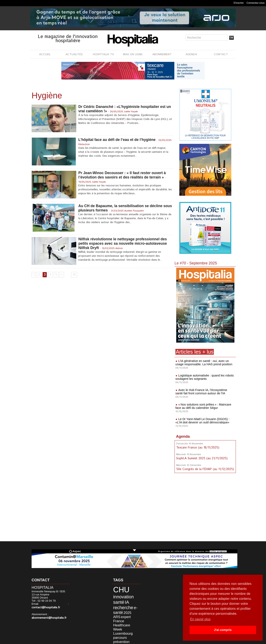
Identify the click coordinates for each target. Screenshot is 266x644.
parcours (118, 621)
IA (124, 599)
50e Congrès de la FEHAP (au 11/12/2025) (204, 469)
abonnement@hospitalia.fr (48, 614)
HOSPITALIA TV (103, 54)
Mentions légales (109, 640)
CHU (119, 589)
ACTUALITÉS (74, 54)
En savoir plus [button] (201, 619)
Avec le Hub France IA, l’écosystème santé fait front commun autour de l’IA (204, 392)
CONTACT (221, 54)
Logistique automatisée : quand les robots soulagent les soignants (204, 377)
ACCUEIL (45, 54)
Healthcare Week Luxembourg (123, 616)
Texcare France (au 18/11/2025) (197, 447)
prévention (131, 621)
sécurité (129, 624)
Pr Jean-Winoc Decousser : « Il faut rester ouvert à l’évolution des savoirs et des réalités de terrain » (123, 175)
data (123, 627)
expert (116, 611)
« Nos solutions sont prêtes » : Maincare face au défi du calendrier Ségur (203, 406)
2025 (124, 607)
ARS (131, 607)
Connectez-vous (256, 3)
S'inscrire (238, 3)
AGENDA (191, 54)
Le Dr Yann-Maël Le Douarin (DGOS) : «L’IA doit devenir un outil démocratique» (202, 421)
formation (131, 627)
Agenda (183, 436)
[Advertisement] (206, 508)
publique (118, 624)
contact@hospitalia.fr (54, 604)
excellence (118, 630)
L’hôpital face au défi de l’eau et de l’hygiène (118, 140)
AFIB (127, 630)
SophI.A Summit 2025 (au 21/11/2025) (201, 458)
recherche (120, 603)
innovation (121, 595)
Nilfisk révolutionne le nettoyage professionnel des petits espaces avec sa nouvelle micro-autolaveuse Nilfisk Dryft (124, 243)
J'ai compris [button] (223, 630)
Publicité (131, 640)
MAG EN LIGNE (133, 54)
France (125, 611)
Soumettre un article (155, 640)
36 (74, 275)
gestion (116, 627)
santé (117, 599)
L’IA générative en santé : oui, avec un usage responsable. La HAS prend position (203, 363)
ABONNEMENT (162, 54)
